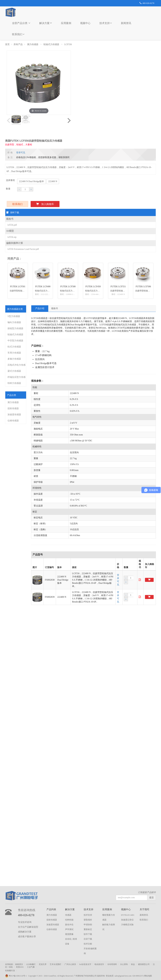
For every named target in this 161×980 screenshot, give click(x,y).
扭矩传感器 (13, 408)
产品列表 (51, 909)
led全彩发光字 (85, 964)
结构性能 (69, 920)
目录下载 (88, 939)
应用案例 (66, 23)
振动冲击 (69, 925)
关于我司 (144, 909)
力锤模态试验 (127, 925)
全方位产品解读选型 (28, 927)
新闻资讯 (126, 23)
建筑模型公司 (144, 964)
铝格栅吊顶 (10, 971)
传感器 (68, 915)
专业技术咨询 (25, 922)
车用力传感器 (14, 353)
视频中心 (85, 23)
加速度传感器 (14, 415)
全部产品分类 (21, 23)
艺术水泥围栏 (55, 964)
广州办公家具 (70, 964)
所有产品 (18, 44)
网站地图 (148, 976)
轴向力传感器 (14, 322)
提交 (152, 898)
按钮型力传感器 (15, 328)
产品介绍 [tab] (40, 308)
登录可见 (21, 153)
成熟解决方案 (25, 932)
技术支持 (106, 23)
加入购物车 (45, 204)
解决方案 (46, 23)
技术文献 (88, 944)
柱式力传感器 (14, 347)
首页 (7, 44)
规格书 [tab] (55, 308)
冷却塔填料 (112, 964)
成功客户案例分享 (27, 937)
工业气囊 (31, 967)
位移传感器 (13, 421)
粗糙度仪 (19, 964)
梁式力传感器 (14, 371)
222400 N (53, 181)
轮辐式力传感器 (52, 44)
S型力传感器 (14, 316)
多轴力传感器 (14, 359)
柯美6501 (20, 967)
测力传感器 (33, 44)
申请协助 (88, 925)
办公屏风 (124, 964)
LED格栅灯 (31, 964)
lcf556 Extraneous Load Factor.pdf (23, 249)
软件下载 (88, 934)
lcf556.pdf (12, 225)
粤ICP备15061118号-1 (17, 976)
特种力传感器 (14, 383)
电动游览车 (99, 964)
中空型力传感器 (15, 341)
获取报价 (88, 920)
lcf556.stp (12, 237)
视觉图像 (69, 934)
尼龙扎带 (43, 964)
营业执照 (110, 976)
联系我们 (18, 34)
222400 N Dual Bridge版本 (31, 181)
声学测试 (69, 929)
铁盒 (133, 964)
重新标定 (88, 929)
